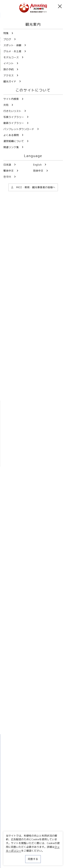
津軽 (25, 208)
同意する (33, 859)
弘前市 (11, 208)
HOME (6, 15)
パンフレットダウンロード (33, 810)
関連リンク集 (11, 861)
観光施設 (12, 223)
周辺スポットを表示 (38, 475)
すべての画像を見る (28, 181)
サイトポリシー (12, 855)
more (31, 594)
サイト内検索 (13, 835)
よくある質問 (33, 823)
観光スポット (20, 15)
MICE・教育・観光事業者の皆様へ (23, 849)
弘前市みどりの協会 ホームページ (26, 379)
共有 (39, 835)
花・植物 (29, 223)
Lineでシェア (44, 727)
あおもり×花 (14, 244)
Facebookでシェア (34, 727)
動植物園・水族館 (16, 229)
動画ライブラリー (33, 797)
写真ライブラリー (33, 784)
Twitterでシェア (23, 727)
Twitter (20, 766)
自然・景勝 (48, 223)
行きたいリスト (15, 841)
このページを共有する (28, 191)
